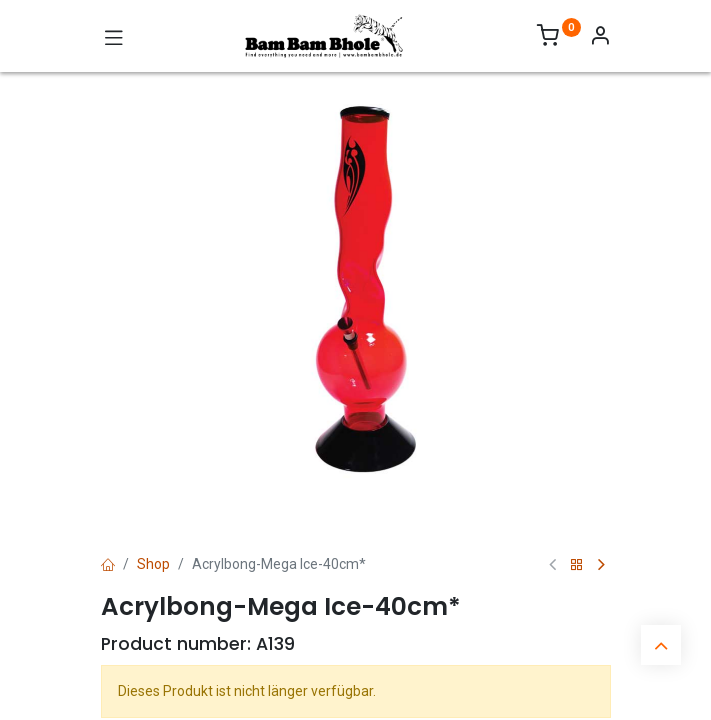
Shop (153, 564)
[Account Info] (600, 38)
